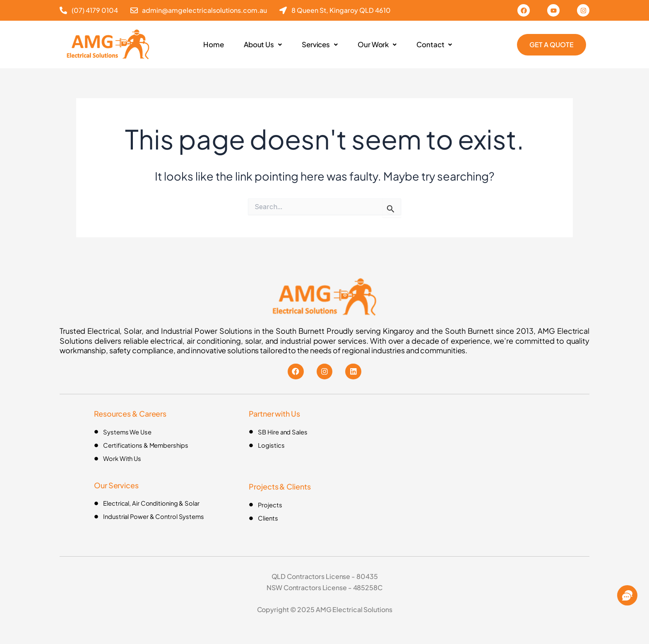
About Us (261, 45)
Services (320, 45)
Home (210, 45)
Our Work (379, 45)
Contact (437, 45)
